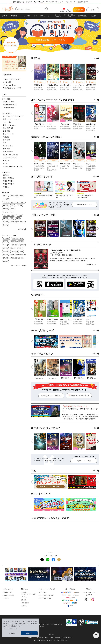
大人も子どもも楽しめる (11, 155)
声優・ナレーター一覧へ (19, 265)
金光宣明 (13, 242)
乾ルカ (13, 205)
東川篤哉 (80, 322)
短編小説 (6, 137)
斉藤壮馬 (13, 258)
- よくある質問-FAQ (8, 595)
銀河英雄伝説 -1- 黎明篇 (69, 164)
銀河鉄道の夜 (91, 124)
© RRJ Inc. (50, 634)
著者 (35, 16)
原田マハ (67, 322)
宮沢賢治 (93, 126)
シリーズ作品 (27, 16)
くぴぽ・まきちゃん (18, 238)
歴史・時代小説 (8, 128)
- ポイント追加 (42, 592)
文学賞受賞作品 (83, 16)
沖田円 (40, 87)
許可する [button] (29, 633)
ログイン (93, 10)
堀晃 (12, 219)
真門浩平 (13, 196)
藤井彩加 (5, 255)
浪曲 (5, 143)
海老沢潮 (54, 129)
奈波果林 (41, 126)
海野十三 (5, 196)
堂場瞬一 (93, 322)
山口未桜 (80, 166)
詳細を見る (91, 265)
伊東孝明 (5, 261)
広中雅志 (21, 258)
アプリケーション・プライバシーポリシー (51, 624)
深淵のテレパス (53, 319)
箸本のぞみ (6, 245)
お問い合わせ (40, 627)
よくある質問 (7, 82)
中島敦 (53, 166)
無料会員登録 (79, 10)
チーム (89, 320)
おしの (89, 164)
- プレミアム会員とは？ (45, 598)
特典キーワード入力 (84, 461)
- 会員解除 (24, 606)
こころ (50, 124)
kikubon (11, 44)
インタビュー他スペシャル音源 (13, 167)
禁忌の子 (76, 164)
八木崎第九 (6, 199)
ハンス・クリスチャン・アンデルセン (14, 202)
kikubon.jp (54, 518)
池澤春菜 (14, 245)
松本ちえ (5, 242)
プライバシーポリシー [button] (11, 628)
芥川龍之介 (41, 166)
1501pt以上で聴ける (9, 108)
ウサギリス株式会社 (9, 215)
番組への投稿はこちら (84, 205)
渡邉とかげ (22, 255)
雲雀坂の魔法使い (54, 85)
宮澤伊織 (5, 225)
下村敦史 (20, 205)
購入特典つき (95, 16)
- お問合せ (6, 598)
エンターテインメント (10, 158)
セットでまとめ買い (58, 16)
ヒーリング (7, 161)
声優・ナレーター (46, 16)
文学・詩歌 (7, 140)
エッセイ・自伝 (8, 146)
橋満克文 (5, 248)
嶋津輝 (40, 322)
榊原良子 (13, 255)
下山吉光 (67, 168)
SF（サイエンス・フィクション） (14, 116)
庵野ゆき (5, 209)
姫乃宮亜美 (22, 222)
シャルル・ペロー (8, 212)
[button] (98, 72)
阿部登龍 (5, 222)
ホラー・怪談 (7, 122)
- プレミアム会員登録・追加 (46, 595)
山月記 (50, 164)
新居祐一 (80, 129)
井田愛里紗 (67, 129)
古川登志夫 (41, 168)
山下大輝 (54, 170)
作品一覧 (5, 16)
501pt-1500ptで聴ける (10, 105)
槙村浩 (18, 219)
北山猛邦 (13, 222)
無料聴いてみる (50, 40)
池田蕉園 (67, 126)
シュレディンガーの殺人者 (83, 85)
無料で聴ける (15, 16)
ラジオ (5, 164)
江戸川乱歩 (80, 126)
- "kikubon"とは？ (8, 592)
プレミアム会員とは (9, 85)
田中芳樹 (93, 87)
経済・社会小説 (8, 152)
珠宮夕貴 (5, 251)
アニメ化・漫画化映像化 (69, 16)
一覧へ (96, 58)
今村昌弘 (5, 205)
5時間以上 (6, 187)
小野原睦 (5, 258)
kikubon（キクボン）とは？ (12, 79)
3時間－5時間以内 (9, 184)
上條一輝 (54, 322)
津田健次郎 (6, 238)
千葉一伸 (13, 251)
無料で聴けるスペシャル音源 (12, 88)
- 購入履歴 (24, 600)
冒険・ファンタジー (9, 125)
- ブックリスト (25, 597)
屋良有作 (93, 90)
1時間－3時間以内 (9, 181)
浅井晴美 (41, 90)
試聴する (22, 69)
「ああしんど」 (66, 124)
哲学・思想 (7, 149)
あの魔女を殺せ (66, 85)
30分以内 (6, 175)
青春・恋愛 (7, 131)
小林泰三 (5, 219)
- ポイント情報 (25, 603)
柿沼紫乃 (37, 170)
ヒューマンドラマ (9, 134)
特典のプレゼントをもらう (79, 395)
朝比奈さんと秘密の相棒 (82, 319)
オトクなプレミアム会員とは (51, 396)
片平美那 (21, 251)
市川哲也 (20, 215)
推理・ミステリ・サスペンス (12, 119)
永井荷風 (21, 196)
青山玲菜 (22, 245)
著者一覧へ (22, 229)
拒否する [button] (12, 633)
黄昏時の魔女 (39, 85)
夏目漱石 (54, 126)
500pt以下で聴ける (9, 102)
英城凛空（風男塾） (16, 248)
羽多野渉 (21, 242)
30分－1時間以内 (8, 178)
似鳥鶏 (13, 209)
